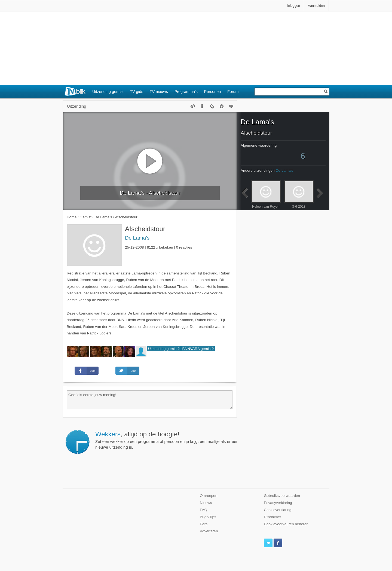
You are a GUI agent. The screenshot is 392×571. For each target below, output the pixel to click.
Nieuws (206, 503)
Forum (233, 92)
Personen (213, 92)
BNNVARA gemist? (198, 349)
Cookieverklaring (278, 510)
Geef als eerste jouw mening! (150, 400)
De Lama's (137, 238)
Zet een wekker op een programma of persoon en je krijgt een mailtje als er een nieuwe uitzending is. (167, 440)
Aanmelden (316, 6)
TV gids (137, 92)
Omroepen (209, 496)
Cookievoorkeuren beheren (286, 524)
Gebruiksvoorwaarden (282, 496)
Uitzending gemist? (164, 349)
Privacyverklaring (278, 503)
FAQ (203, 510)
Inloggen (294, 6)
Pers (204, 524)
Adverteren (209, 531)
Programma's (186, 92)
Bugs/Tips (208, 517)
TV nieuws (159, 92)
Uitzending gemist (108, 92)
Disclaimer (272, 517)
